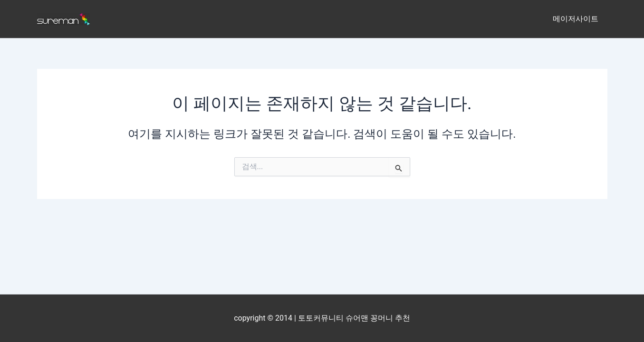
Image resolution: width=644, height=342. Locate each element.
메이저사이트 (577, 19)
